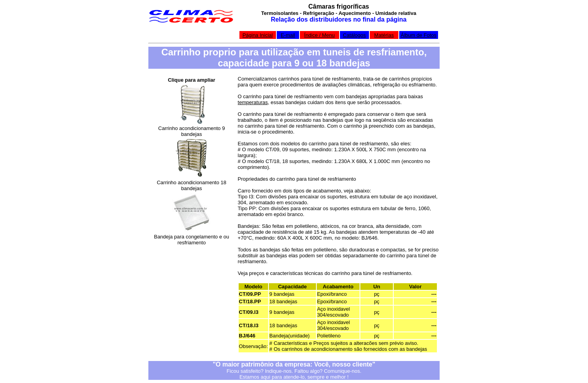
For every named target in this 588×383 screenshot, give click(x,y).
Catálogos (355, 35)
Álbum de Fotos (419, 35)
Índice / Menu (320, 35)
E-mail (288, 35)
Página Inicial (258, 35)
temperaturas (253, 102)
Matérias (384, 35)
